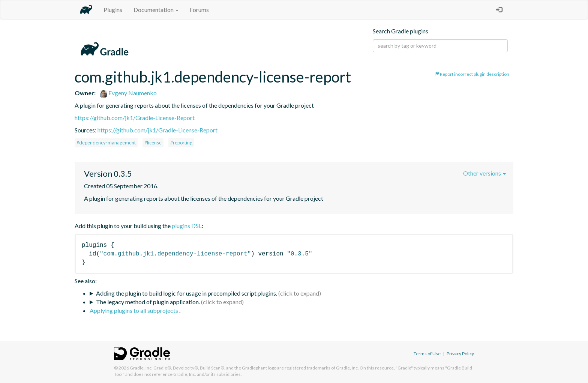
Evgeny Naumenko (128, 93)
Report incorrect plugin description (472, 74)
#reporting (181, 143)
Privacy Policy (460, 354)
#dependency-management (106, 143)
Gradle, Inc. (141, 368)
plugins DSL (187, 226)
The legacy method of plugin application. (148, 302)
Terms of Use (427, 354)
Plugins (113, 10)
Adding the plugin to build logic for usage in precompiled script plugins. (187, 293)
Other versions (484, 173)
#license (153, 143)
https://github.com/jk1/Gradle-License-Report (135, 118)
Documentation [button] (156, 10)
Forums (199, 10)
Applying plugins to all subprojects (134, 310)
